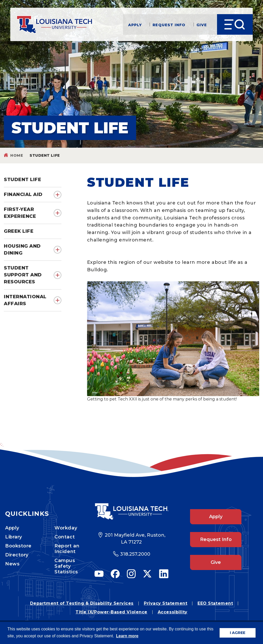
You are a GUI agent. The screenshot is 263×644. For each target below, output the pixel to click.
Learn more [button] (127, 636)
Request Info (169, 25)
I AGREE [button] (238, 633)
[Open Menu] (235, 24)
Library (14, 537)
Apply (135, 25)
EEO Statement (215, 603)
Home (17, 155)
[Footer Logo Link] (131, 511)
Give (202, 25)
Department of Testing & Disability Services (82, 603)
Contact (65, 537)
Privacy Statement (166, 603)
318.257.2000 (135, 554)
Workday (66, 528)
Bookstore (18, 546)
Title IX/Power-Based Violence (111, 612)
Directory (17, 555)
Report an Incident (67, 549)
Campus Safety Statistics (66, 566)
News (12, 564)
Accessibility (173, 612)
